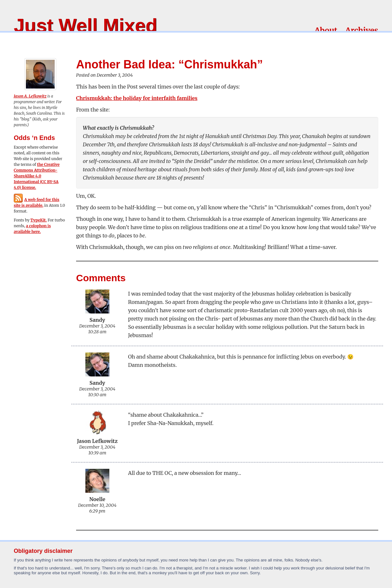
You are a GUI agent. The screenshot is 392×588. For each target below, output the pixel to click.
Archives (362, 31)
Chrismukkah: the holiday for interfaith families (137, 98)
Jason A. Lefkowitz (30, 96)
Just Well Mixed (86, 25)
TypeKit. (39, 220)
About (326, 31)
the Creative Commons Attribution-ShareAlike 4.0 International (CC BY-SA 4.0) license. (37, 176)
